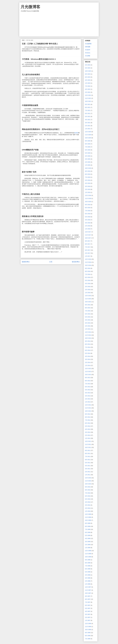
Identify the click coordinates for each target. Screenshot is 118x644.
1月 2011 (88, 475)
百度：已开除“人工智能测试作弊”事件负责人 (40, 44)
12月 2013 (88, 369)
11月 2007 (88, 590)
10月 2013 (88, 375)
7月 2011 (88, 457)
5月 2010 (88, 499)
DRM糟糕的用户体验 (30, 150)
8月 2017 (88, 244)
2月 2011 (88, 472)
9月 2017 (88, 241)
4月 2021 (88, 120)
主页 (51, 262)
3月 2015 (88, 323)
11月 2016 (88, 262)
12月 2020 (88, 132)
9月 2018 (88, 205)
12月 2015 (88, 296)
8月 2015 (88, 308)
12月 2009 (88, 514)
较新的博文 (26, 262)
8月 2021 (88, 107)
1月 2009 (88, 548)
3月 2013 (88, 396)
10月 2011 (88, 447)
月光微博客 (30, 7)
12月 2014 (88, 332)
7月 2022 (88, 86)
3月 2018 (88, 223)
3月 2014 (88, 359)
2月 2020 (88, 162)
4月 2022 (88, 89)
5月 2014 (88, 353)
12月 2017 (88, 232)
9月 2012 (88, 414)
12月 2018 (88, 195)
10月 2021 (88, 101)
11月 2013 (88, 372)
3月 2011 (88, 469)
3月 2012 (88, 432)
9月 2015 (88, 305)
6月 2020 (88, 150)
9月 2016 (88, 268)
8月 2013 (88, 381)
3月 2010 (88, 505)
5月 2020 (88, 153)
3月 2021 (88, 123)
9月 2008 (88, 560)
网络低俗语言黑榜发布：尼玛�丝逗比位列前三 (41, 129)
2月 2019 (88, 189)
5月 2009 (88, 535)
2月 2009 (88, 545)
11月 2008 (88, 554)
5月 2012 (88, 426)
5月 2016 (88, 280)
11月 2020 (88, 135)
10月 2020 (88, 138)
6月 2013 (88, 387)
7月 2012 (88, 420)
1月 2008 (88, 584)
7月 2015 (88, 311)
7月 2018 (88, 211)
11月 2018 (88, 198)
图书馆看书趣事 (28, 232)
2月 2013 (88, 399)
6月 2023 (88, 77)
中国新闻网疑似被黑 (30, 105)
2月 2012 (88, 435)
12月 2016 (88, 259)
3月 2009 (88, 542)
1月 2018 (88, 229)
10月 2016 (88, 265)
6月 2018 (88, 214)
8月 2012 (88, 417)
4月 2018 (88, 220)
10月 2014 (88, 338)
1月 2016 (88, 293)
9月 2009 (88, 523)
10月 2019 (88, 168)
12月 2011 (88, 441)
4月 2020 (88, 156)
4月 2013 (88, 393)
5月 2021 (88, 117)
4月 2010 (88, 502)
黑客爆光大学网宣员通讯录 (33, 216)
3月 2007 (88, 614)
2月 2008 (88, 581)
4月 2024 (88, 65)
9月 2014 (88, 341)
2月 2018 (88, 226)
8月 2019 (88, 174)
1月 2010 (88, 511)
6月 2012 (88, 423)
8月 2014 (88, 344)
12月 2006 (88, 624)
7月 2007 (88, 602)
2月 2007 (88, 617)
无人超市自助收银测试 (31, 75)
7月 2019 (88, 177)
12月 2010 (88, 478)
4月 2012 (88, 429)
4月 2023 (88, 80)
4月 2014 (88, 356)
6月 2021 (88, 114)
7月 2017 (88, 247)
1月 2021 (88, 129)
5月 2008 (88, 572)
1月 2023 (88, 83)
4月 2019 (88, 183)
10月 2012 (88, 411)
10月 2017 (88, 238)
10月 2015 (88, 302)
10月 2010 (88, 484)
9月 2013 (88, 378)
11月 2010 (88, 481)
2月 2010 (88, 508)
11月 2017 (88, 235)
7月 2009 (88, 529)
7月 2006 (88, 639)
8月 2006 (88, 636)
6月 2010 (88, 496)
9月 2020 (88, 141)
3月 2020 (88, 159)
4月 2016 (88, 284)
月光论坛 (88, 53)
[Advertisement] (59, 24)
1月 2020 (88, 165)
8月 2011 (88, 454)
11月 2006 (88, 627)
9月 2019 (88, 171)
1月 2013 (88, 402)
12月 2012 (88, 405)
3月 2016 (88, 287)
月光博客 (88, 56)
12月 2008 (88, 551)
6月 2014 (88, 350)
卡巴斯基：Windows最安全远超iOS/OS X (39, 59)
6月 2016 (88, 277)
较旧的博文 (76, 262)
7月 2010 (88, 493)
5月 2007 (88, 608)
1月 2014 (88, 366)
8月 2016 (88, 271)
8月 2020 (88, 144)
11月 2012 (88, 408)
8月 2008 (88, 563)
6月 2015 (88, 314)
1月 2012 (88, 438)
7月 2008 (88, 566)
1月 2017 (88, 256)
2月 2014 (88, 362)
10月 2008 (88, 557)
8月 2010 (88, 490)
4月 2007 (88, 611)
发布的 (76, 133)
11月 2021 (88, 98)
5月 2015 (88, 317)
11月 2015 (88, 299)
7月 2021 (88, 110)
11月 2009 (88, 517)
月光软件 (88, 50)
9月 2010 (88, 487)
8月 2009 (88, 526)
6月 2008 (88, 569)
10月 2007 (88, 593)
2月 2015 (88, 326)
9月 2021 (88, 104)
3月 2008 (88, 578)
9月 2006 (88, 633)
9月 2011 (88, 450)
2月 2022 (88, 92)
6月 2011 (88, 460)
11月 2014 (88, 335)
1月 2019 (88, 192)
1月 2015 (88, 329)
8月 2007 (88, 599)
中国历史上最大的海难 (31, 194)
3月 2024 (88, 68)
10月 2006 (88, 630)
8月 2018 (88, 208)
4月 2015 (88, 320)
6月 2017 (88, 250)
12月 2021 (88, 95)
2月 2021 (88, 126)
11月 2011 (88, 444)
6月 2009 (88, 532)
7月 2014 (88, 347)
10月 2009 (88, 520)
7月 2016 (88, 274)
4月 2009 (88, 538)
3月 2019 (88, 186)
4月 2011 (88, 466)
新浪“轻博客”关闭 (29, 172)
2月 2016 (88, 290)
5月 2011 (88, 463)
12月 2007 (88, 587)
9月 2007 (88, 596)
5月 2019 (88, 180)
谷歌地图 (88, 47)
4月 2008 (88, 575)
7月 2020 (88, 147)
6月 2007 (88, 605)
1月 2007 (88, 620)
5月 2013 (88, 390)
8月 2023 (88, 74)
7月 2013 (88, 384)
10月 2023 (88, 71)
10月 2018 (88, 202)
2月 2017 (88, 253)
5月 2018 (88, 217)
